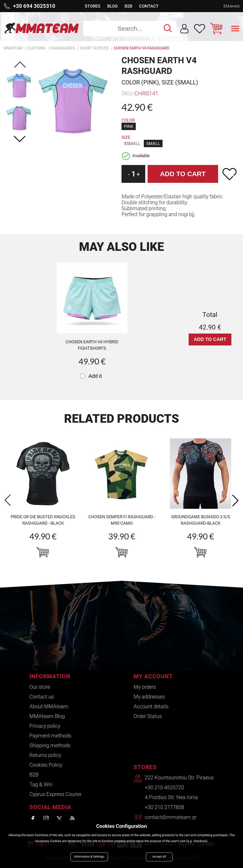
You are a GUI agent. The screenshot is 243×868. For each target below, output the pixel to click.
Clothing (37, 48)
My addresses (149, 697)
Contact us (42, 697)
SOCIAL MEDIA (50, 807)
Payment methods (50, 736)
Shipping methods (50, 745)
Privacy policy (45, 726)
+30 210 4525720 (164, 788)
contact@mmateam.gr (171, 817)
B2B (128, 6)
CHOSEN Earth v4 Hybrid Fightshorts (92, 345)
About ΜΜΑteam (49, 706)
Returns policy (45, 755)
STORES (93, 6)
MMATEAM (13, 48)
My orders (145, 687)
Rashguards (63, 48)
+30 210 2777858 (164, 808)
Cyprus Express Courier (56, 794)
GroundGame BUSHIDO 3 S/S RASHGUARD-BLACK (201, 520)
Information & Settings (89, 857)
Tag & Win (41, 784)
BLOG (112, 6)
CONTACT (149, 6)
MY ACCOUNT (153, 676)
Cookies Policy (46, 765)
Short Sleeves (94, 48)
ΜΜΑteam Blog (47, 716)
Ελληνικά (231, 6)
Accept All (159, 857)
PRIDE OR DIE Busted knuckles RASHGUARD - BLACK (43, 520)
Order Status (147, 716)
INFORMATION (50, 676)
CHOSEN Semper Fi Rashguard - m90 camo (122, 520)
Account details (151, 706)
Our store (40, 687)
